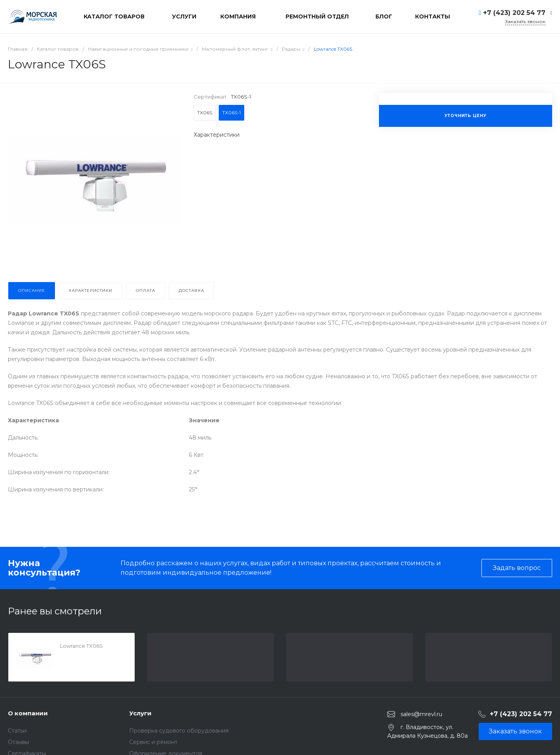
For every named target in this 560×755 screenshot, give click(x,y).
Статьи (17, 731)
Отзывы (18, 742)
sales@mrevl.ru (421, 714)
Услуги (140, 713)
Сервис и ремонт (153, 742)
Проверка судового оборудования (179, 731)
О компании (28, 713)
